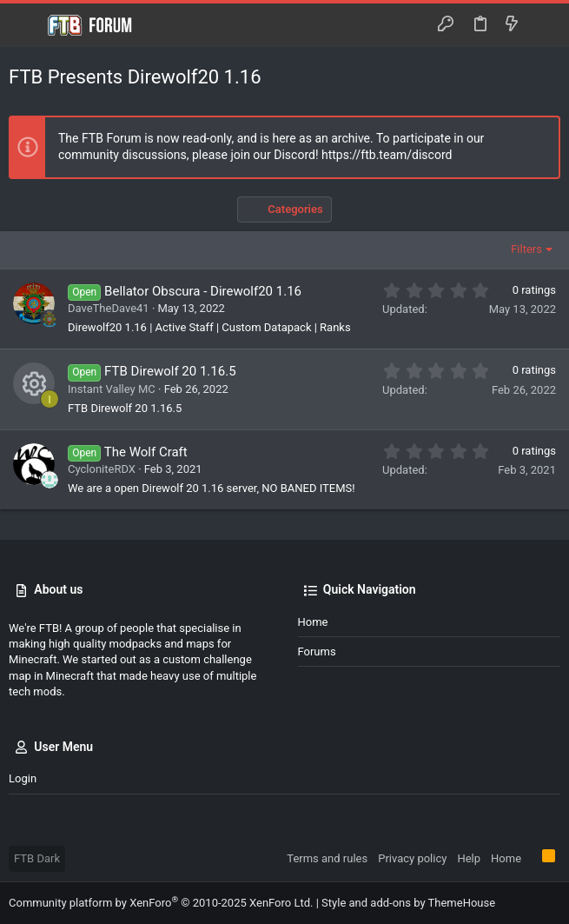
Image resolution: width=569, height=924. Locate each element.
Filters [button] (526, 249)
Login (23, 778)
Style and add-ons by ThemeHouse (408, 903)
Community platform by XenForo (161, 903)
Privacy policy (412, 858)
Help (469, 858)
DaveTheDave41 (109, 308)
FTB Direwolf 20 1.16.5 (170, 371)
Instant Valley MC (112, 389)
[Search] (543, 25)
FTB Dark (37, 858)
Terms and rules (327, 858)
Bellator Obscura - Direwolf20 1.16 (203, 291)
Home (313, 622)
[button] (26, 25)
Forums (317, 651)
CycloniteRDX (102, 469)
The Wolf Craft (146, 452)
